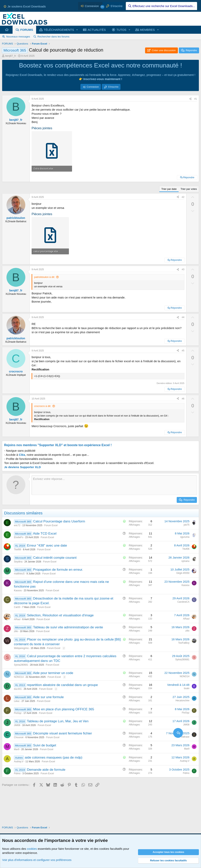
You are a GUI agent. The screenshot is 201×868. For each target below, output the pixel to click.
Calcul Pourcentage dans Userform (59, 521)
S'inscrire (113, 87)
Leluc (17, 701)
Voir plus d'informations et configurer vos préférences (37, 860)
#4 (183, 317)
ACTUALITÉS (97, 30)
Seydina (18, 562)
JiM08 (17, 725)
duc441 (18, 689)
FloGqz (18, 713)
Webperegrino (21, 648)
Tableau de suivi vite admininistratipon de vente (68, 627)
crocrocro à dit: (43, 406)
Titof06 (17, 550)
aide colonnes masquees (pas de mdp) (54, 757)
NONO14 (19, 677)
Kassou (18, 590)
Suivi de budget (45, 745)
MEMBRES (147, 30)
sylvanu (185, 561)
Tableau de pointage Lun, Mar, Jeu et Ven (58, 721)
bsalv (187, 688)
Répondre (189, 177)
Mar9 (17, 749)
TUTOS (121, 30)
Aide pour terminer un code (53, 673)
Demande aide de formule (46, 770)
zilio (16, 631)
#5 (183, 351)
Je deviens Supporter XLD (22, 467)
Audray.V (19, 762)
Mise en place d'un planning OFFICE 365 (64, 709)
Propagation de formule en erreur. (58, 570)
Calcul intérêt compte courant (55, 558)
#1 (196, 99)
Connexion (93, 87)
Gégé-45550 (183, 573)
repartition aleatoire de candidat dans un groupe (62, 685)
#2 (183, 197)
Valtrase (185, 737)
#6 (183, 399)
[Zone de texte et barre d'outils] (114, 485)
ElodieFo (19, 537)
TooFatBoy (184, 643)
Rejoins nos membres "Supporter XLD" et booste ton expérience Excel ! (58, 445)
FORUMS (27, 30)
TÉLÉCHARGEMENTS (59, 30)
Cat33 (17, 607)
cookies (32, 849)
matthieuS (19, 574)
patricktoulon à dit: (45, 277)
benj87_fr (11, 56)
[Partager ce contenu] (190, 99)
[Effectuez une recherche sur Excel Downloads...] (161, 6)
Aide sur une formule (48, 697)
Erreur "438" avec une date (47, 545)
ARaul (17, 619)
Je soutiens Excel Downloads (25, 6)
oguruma (185, 537)
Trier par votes (189, 189)
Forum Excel (51, 525)
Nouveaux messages (18, 37)
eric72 (17, 525)
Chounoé (19, 737)
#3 (183, 269)
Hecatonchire (182, 701)
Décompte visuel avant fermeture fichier (63, 733)
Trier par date (169, 189)
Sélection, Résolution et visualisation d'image (60, 615)
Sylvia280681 (21, 665)
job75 (187, 525)
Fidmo (17, 773)
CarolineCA (183, 602)
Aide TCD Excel (45, 534)
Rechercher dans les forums (53, 37)
